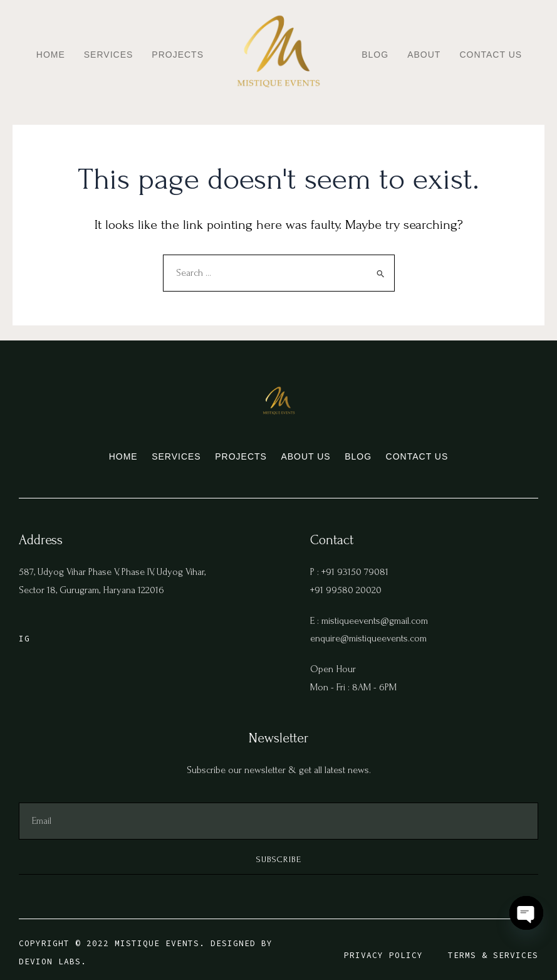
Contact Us (491, 55)
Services (109, 55)
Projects (178, 55)
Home (51, 55)
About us (314, 451)
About (424, 55)
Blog (375, 55)
